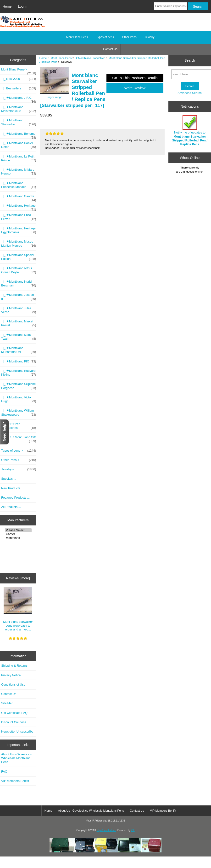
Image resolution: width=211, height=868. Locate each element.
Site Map (7, 703)
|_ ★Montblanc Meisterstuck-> (19, 109)
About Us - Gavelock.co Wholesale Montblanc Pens (17, 758)
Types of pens (105, 37)
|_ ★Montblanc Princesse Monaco (19, 185)
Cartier (18, 534)
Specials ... (9, 479)
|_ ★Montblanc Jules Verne (19, 310)
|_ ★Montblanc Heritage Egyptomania (19, 230)
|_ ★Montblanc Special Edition (19, 257)
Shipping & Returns (14, 666)
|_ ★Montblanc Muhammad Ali (19, 350)
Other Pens (129, 37)
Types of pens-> (19, 451)
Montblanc (18, 538)
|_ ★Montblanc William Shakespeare (19, 413)
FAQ (4, 772)
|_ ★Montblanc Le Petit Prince (19, 158)
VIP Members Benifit (15, 781)
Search (190, 60)
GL (133, 830)
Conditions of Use (13, 684)
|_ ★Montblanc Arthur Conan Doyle (19, 270)
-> (19, 71)
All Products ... (11, 507)
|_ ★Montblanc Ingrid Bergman (19, 284)
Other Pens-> (19, 460)
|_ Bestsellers (19, 88)
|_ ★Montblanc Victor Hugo (19, 399)
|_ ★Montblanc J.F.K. (19, 99)
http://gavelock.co (106, 830)
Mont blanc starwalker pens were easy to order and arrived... (18, 609)
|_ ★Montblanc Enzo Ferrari (19, 217)
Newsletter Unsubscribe (17, 731)
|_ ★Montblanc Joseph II (19, 297)
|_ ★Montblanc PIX (19, 361)
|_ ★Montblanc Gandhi (19, 198)
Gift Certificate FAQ (14, 713)
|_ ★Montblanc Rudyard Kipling (19, 373)
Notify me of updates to (190, 131)
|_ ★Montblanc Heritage (19, 207)
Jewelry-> (19, 469)
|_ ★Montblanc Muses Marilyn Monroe (19, 244)
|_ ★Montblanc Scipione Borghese (19, 386)
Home (7, 6)
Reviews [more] (18, 578)
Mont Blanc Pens (61, 58)
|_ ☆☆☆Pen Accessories (19, 426)
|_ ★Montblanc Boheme (19, 135)
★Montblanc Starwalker (90, 58)
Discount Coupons (14, 722)
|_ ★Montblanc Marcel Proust (19, 323)
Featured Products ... (15, 498)
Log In (23, 6)
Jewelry (150, 37)
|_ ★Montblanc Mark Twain (19, 337)
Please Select (18, 530)
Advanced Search (190, 93)
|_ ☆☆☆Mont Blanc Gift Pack (19, 439)
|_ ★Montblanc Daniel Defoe (19, 145)
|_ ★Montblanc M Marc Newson (19, 172)
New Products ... (12, 488)
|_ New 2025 (19, 79)
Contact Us (110, 49)
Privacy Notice (11, 675)
